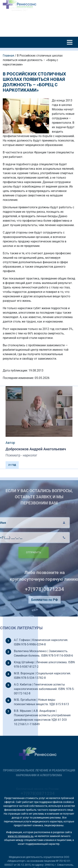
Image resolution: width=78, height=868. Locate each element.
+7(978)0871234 (52, 589)
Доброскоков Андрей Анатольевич (36, 449)
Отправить (26, 552)
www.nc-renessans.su (21, 836)
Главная (8, 56)
